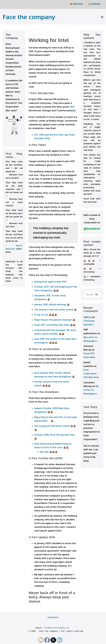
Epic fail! (44, 452)
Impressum (53, 617)
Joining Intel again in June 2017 (50, 282)
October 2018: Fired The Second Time (54, 435)
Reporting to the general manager (53, 320)
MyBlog (88, 317)
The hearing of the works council (52, 426)
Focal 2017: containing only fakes (52, 325)
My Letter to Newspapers (91, 390)
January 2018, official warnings (50, 304)
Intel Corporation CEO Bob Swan (91, 374)
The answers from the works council (54, 310)
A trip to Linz (41, 315)
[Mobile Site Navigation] (102, 17)
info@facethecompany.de (57, 628)
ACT (72, 107)
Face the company (29, 17)
